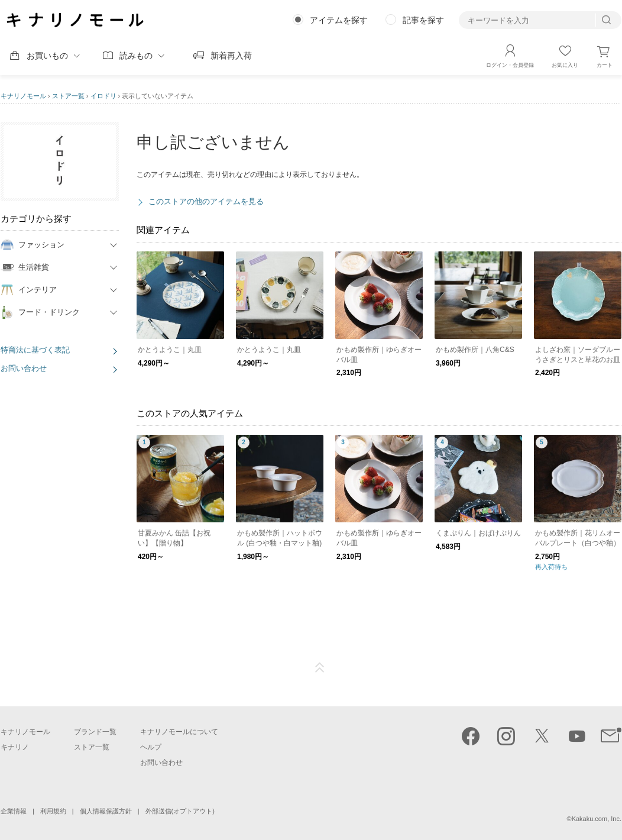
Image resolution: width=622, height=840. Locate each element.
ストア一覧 (68, 96)
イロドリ (103, 96)
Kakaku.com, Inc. (597, 819)
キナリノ (15, 747)
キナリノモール (23, 96)
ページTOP (320, 668)
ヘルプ (151, 747)
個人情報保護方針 (106, 811)
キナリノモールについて (179, 732)
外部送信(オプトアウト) (180, 811)
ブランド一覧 (95, 732)
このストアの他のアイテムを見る (206, 201)
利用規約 (53, 811)
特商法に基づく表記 (35, 350)
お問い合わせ (24, 368)
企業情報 (14, 811)
